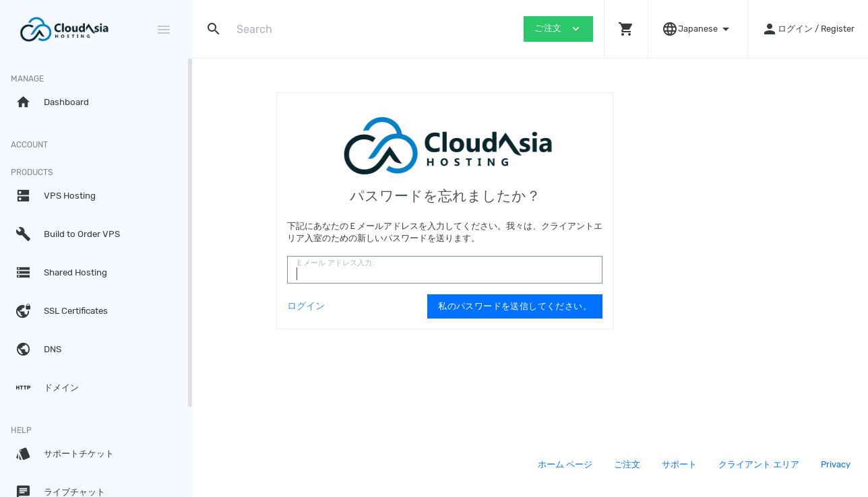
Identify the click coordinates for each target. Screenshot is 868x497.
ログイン (392, 306)
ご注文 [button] (558, 29)
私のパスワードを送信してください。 (600, 306)
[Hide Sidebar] (164, 30)
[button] (626, 29)
